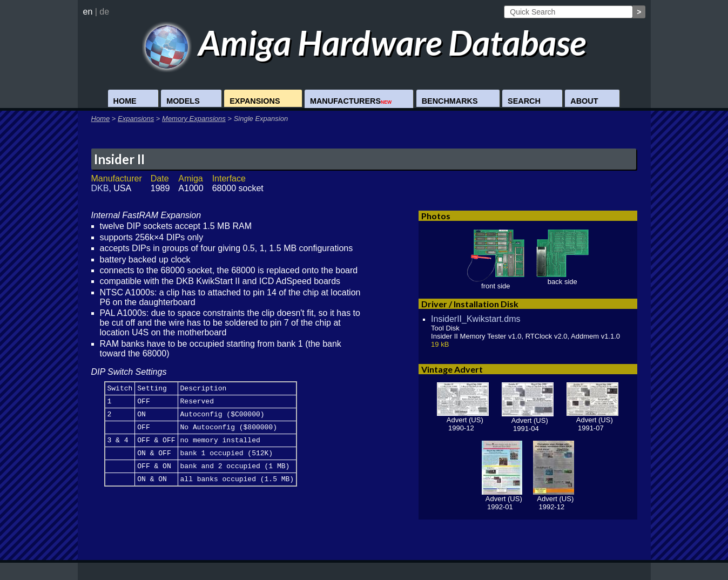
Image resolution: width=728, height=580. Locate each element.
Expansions (255, 101)
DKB (100, 188)
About (584, 101)
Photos (436, 216)
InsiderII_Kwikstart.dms (476, 319)
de (104, 12)
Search (524, 101)
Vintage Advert (452, 369)
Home (125, 101)
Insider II (119, 159)
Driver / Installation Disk (470, 304)
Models (183, 101)
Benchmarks (450, 101)
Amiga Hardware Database (364, 42)
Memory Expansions (194, 119)
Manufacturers (351, 101)
